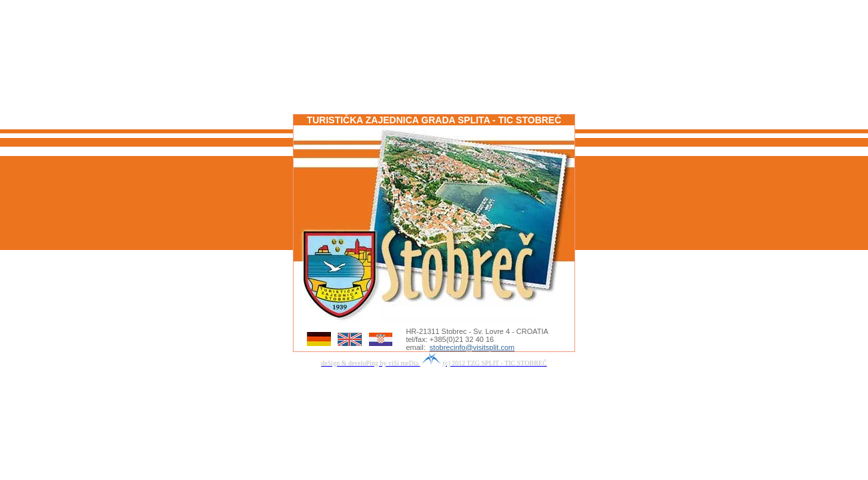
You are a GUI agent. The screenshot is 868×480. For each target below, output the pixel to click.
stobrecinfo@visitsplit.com (472, 347)
